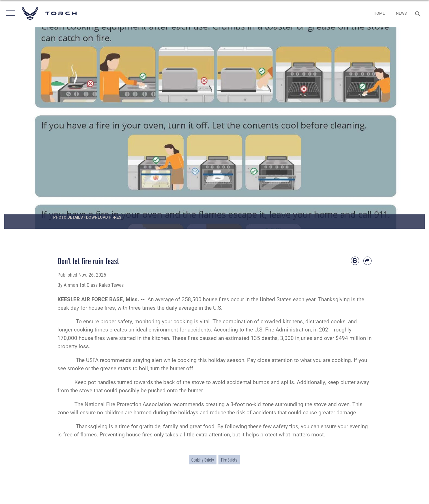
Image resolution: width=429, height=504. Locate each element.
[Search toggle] (418, 13)
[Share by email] (367, 261)
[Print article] (355, 261)
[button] (9, 13)
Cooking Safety (203, 460)
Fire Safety (229, 460)
